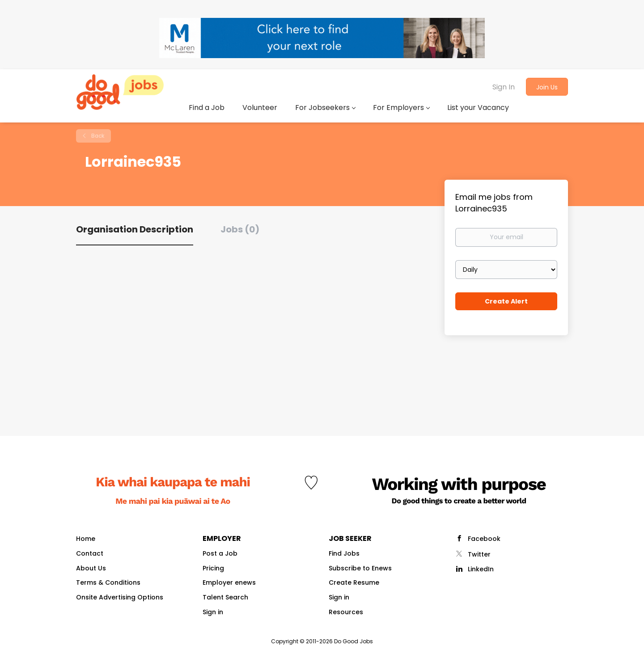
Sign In (504, 87)
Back (97, 136)
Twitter (479, 554)
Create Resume (354, 582)
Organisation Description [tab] (135, 229)
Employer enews (229, 582)
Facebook (484, 539)
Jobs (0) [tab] (240, 229)
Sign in (213, 612)
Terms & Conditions (108, 582)
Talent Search (225, 597)
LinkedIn (481, 569)
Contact (90, 553)
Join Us (547, 87)
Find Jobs (344, 553)
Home (86, 539)
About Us (91, 568)
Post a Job (220, 553)
